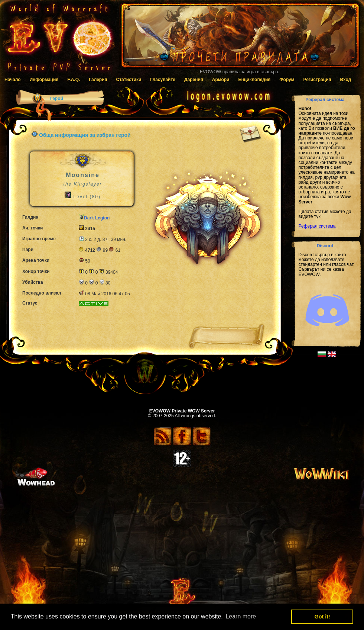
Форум (287, 80)
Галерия (98, 80)
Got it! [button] (322, 617)
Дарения (194, 80)
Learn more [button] (241, 616)
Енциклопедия (254, 80)
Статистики (129, 80)
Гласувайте (163, 80)
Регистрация (317, 80)
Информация (44, 80)
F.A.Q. (74, 80)
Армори (221, 80)
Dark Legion (97, 218)
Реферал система (317, 226)
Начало (12, 80)
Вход (346, 80)
